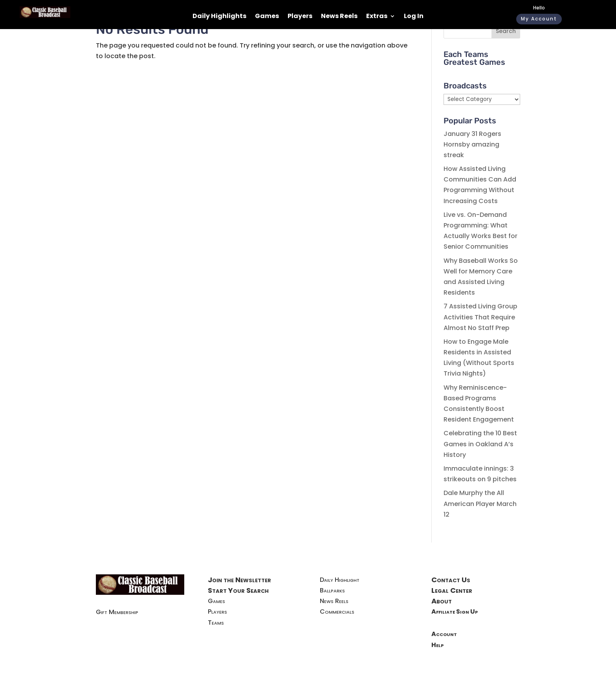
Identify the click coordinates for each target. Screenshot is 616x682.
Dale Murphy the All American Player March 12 (480, 503)
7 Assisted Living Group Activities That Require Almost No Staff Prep (480, 317)
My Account (539, 19)
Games (267, 17)
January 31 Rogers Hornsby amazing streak (472, 144)
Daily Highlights (219, 17)
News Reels (339, 17)
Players (300, 17)
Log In (414, 17)
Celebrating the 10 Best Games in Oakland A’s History (480, 444)
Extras (377, 17)
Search (506, 31)
